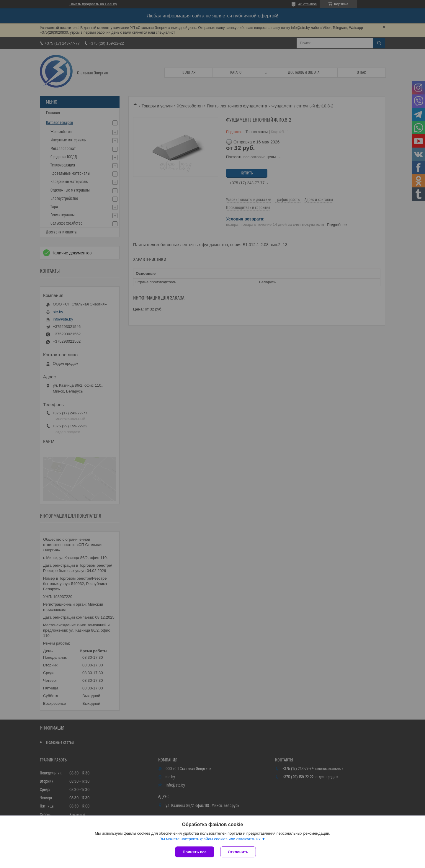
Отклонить (238, 852)
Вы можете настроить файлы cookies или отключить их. (210, 839)
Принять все (195, 852)
